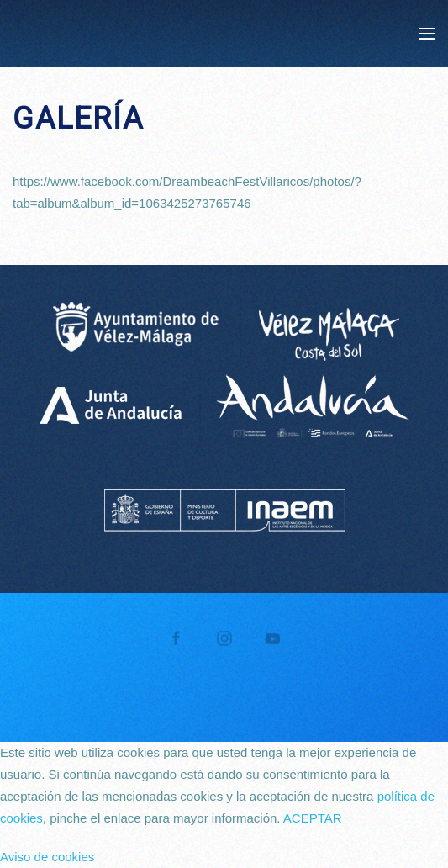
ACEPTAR (313, 818)
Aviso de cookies (47, 857)
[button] (427, 34)
